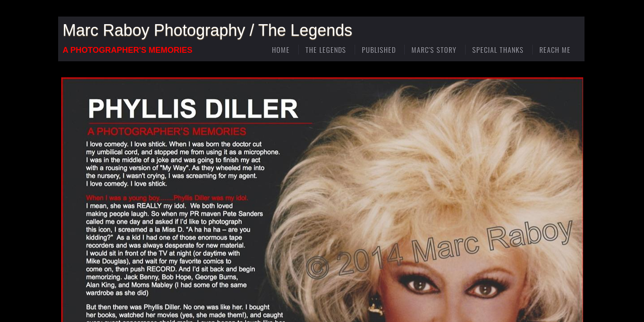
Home (281, 50)
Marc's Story (434, 50)
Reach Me (555, 50)
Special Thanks (498, 50)
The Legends (326, 50)
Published (379, 50)
